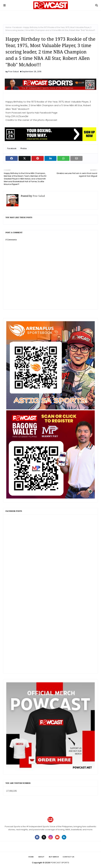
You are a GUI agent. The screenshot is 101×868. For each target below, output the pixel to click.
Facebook (17, 27)
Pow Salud (13, 72)
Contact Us (68, 857)
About (41, 857)
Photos (24, 148)
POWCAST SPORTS (60, 863)
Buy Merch (54, 857)
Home (8, 27)
